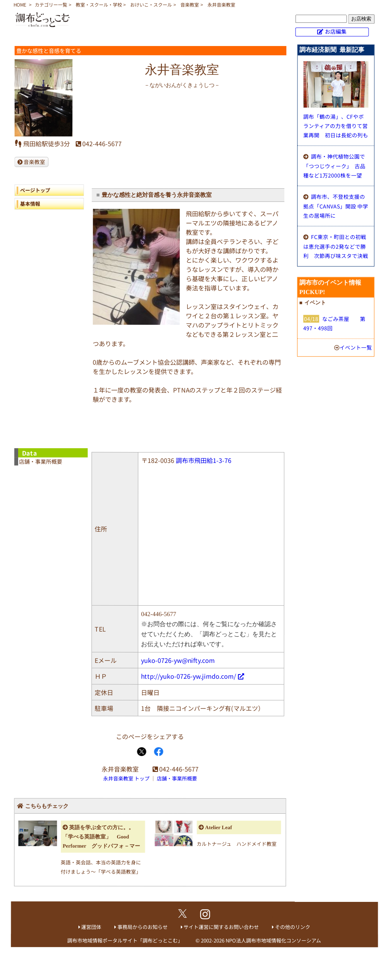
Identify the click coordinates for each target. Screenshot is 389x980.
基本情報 (30, 203)
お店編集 (336, 31)
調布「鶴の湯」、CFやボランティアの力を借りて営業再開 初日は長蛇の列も (336, 126)
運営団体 (91, 927)
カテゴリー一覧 (51, 4)
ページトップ (35, 190)
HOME (20, 4)
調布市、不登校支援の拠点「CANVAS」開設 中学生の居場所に (336, 206)
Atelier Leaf (219, 827)
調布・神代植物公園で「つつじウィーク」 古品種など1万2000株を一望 (334, 166)
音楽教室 (190, 4)
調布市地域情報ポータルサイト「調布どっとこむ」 (125, 940)
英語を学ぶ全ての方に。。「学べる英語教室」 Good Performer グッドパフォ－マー (101, 837)
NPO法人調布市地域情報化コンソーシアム (273, 940)
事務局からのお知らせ (143, 927)
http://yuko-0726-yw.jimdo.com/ (189, 676)
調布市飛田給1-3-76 (204, 460)
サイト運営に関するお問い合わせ (221, 927)
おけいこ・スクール (151, 4)
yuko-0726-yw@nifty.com (178, 660)
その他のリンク (293, 927)
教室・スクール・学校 (99, 4)
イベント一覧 (356, 347)
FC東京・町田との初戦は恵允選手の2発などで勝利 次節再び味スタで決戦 (336, 246)
